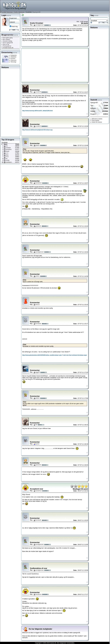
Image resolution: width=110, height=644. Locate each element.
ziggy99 (38, 372)
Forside (3, 12)
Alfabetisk (13, 57)
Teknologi (13, 62)
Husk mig (15, 26)
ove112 (37, 304)
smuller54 (38, 92)
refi (6, 159)
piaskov (38, 145)
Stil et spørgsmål (7, 43)
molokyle (8, 148)
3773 (7, 157)
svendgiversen (40, 25)
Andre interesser (19, 12)
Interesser (10, 12)
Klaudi (7, 151)
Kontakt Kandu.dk (7, 48)
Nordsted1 (9, 149)
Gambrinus (39, 183)
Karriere (12, 59)
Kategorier (13, 55)
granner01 (38, 226)
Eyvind (37, 444)
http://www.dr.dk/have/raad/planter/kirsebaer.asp (37, 130)
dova (7, 155)
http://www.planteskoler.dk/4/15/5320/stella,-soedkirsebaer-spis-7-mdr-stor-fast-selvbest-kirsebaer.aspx (55, 355)
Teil (36, 425)
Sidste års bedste (96, 122)
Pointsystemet (6, 46)
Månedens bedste (96, 119)
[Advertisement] (10, 102)
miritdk (7, 160)
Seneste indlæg (7, 41)
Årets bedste (95, 120)
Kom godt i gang (7, 38)
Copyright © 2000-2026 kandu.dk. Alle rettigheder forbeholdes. (55, 643)
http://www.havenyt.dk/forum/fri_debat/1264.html (37, 111)
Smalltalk (29, 12)
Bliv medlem (6, 39)
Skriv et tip (5, 44)
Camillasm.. (9, 162)
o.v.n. (7, 153)
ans (7, 146)
